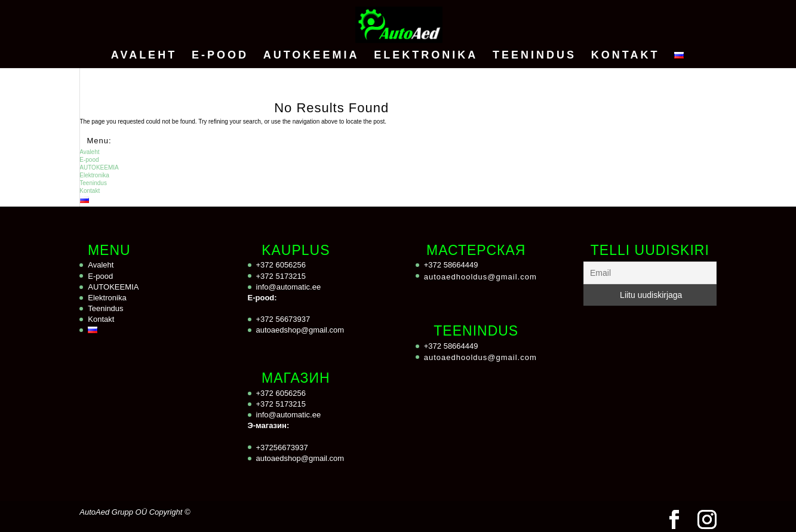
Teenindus (534, 56)
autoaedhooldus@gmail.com (480, 277)
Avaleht (144, 56)
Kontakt (626, 56)
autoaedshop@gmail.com (300, 330)
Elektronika (426, 56)
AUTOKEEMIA (311, 56)
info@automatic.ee (289, 287)
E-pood (220, 56)
